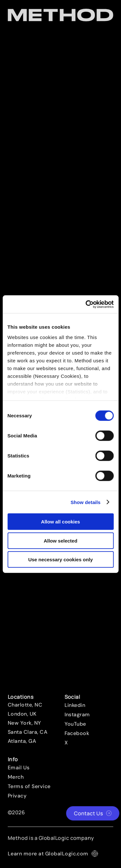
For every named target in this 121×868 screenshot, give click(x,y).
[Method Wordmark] (60, 15)
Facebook (77, 733)
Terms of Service (29, 786)
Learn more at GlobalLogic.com (53, 854)
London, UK (22, 714)
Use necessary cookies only (60, 560)
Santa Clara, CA (28, 732)
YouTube (75, 724)
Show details (86, 502)
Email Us (19, 768)
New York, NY (25, 723)
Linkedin (75, 705)
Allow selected (60, 540)
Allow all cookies (60, 522)
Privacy (17, 796)
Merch (16, 777)
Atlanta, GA (22, 741)
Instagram (77, 715)
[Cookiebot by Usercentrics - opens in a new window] (86, 304)
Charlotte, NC (25, 705)
